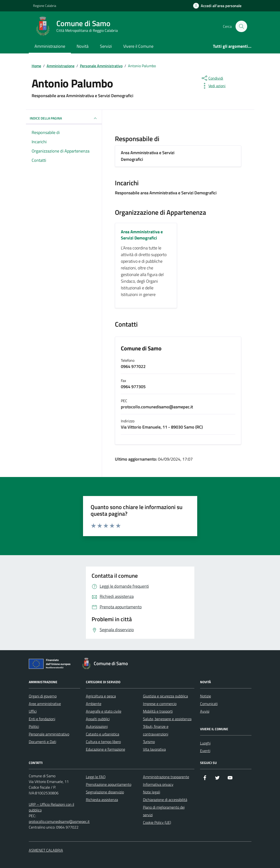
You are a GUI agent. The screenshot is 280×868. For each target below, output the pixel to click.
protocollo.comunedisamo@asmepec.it (59, 821)
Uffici (33, 711)
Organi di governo (43, 696)
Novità (83, 46)
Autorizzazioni (97, 726)
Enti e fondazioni (42, 719)
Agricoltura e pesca (101, 696)
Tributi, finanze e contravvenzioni (156, 730)
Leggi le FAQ (96, 777)
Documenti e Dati (42, 742)
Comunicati (209, 704)
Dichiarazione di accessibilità (165, 800)
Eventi (205, 751)
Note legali (152, 792)
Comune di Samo (141, 349)
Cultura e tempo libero (103, 742)
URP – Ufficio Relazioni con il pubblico (52, 807)
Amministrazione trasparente (166, 777)
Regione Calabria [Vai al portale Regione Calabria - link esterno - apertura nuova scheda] (45, 6)
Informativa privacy (158, 784)
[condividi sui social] (212, 78)
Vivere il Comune (138, 46)
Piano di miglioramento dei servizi (164, 811)
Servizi (106, 46)
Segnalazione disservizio (105, 792)
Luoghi (205, 743)
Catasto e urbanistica (103, 734)
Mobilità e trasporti (158, 711)
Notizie (206, 696)
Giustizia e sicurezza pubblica (165, 696)
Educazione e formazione (106, 749)
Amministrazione (50, 46)
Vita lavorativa (154, 749)
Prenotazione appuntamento (109, 784)
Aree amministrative (45, 704)
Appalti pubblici (98, 719)
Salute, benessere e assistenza (167, 719)
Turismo (149, 742)
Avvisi (205, 711)
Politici (34, 726)
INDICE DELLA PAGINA (64, 118)
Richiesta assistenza (102, 800)
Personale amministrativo (49, 734)
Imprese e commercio (160, 704)
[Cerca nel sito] (241, 26)
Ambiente (94, 704)
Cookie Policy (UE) (157, 822)
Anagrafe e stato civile (104, 711)
